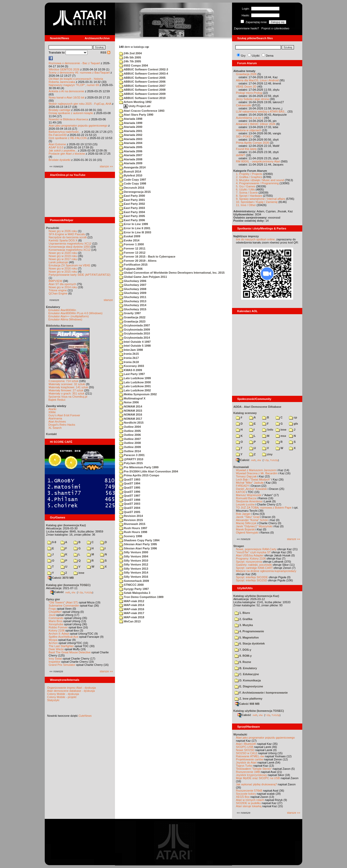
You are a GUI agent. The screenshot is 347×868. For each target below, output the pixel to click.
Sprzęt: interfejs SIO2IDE (252, 577)
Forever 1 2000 (131, 244)
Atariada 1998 (131, 119)
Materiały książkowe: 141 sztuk (68, 387)
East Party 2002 (132, 204)
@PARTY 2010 (131, 459)
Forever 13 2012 (132, 253)
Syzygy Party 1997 (134, 589)
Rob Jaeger (243, 514)
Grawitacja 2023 (132, 321)
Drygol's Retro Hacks (62, 425)
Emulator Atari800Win (62, 310)
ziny (267, 454)
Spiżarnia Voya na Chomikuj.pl (68, 397)
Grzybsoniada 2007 (134, 325)
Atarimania (55, 418)
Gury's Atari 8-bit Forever (64, 415)
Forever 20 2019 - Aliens (138, 261)
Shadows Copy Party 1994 (139, 540)
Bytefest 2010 (131, 175)
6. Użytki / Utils (245, 189)
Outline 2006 (130, 435)
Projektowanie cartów (250, 759)
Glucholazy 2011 (133, 297)
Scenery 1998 (131, 536)
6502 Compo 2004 (134, 65)
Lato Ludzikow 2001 (135, 386)
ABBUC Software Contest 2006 (142, 82)
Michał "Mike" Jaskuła (250, 483)
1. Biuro (242, 613)
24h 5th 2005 (130, 57)
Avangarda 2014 (132, 167)
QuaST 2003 (130, 504)
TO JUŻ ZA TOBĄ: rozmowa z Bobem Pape (264, 508)
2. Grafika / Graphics (249, 177)
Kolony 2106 (57, 630)
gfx (294, 424)
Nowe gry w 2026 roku (63, 231)
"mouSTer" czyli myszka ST (253, 552)
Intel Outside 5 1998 (135, 346)
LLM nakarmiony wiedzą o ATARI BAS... (261, 111)
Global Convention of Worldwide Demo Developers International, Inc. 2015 (172, 273)
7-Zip (80, 592)
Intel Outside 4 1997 (135, 342)
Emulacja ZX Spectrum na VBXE (69, 265)
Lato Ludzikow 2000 (135, 382)
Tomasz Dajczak (246, 476)
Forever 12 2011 (132, 248)
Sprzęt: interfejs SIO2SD (252, 580)
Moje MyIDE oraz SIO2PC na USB (258, 778)
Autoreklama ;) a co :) (250, 118)
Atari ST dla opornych (62, 284)
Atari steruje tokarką (249, 806)
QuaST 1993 (130, 479)
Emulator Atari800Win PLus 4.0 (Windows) (75, 313)
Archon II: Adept (59, 634)
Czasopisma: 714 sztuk (63, 381)
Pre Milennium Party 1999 (139, 467)
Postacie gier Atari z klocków (67, 154)
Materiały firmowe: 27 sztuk (66, 390)
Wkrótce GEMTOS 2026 (64, 69)
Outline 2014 (130, 451)
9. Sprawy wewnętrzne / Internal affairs (261, 199)
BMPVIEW (55, 281)
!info (268, 430)
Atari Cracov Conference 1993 (142, 111)
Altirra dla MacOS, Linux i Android (257, 80)
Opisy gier (53, 599)
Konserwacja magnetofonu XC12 (70, 250)
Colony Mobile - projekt (62, 697)
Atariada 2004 (131, 143)
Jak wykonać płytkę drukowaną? (256, 784)
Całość (57, 592)
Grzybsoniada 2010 (134, 333)
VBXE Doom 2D (246, 87)
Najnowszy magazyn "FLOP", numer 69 (74, 85)
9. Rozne (243, 662)
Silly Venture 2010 (134, 561)
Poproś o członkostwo (275, 28)
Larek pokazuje (58, 262)
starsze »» (106, 166)
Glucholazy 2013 (133, 301)
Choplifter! (55, 612)
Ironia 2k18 (129, 362)
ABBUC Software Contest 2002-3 (144, 69)
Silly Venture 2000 (134, 552)
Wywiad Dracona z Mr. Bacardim (257, 473)
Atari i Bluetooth (246, 744)
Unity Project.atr (137, 106)
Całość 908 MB (247, 704)
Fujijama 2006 (131, 269)
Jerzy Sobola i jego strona (252, 99)
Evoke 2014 (129, 240)
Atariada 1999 (131, 123)
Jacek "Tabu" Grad (248, 517)
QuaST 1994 (130, 483)
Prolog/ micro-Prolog (249, 93)
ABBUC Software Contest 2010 (142, 98)
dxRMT (240, 155)
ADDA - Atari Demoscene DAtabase (257, 407)
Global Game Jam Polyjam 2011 (143, 277)
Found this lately (246, 149)
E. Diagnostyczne (249, 686)
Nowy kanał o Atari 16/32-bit (66, 97)
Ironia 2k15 (129, 354)
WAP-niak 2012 (132, 601)
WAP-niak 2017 (132, 613)
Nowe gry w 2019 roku (63, 256)
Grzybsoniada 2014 (134, 338)
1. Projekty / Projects (249, 174)
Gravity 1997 (130, 313)
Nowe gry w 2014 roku (63, 287)
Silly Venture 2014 (134, 573)
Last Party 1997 (132, 374)
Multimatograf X (132, 398)
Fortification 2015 (133, 265)
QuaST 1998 (130, 500)
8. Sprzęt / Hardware (249, 196)
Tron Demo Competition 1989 (141, 597)
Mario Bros (56, 621)
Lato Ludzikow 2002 (135, 390)
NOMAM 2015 (131, 411)
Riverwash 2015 (132, 524)
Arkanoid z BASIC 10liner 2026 (256, 124)
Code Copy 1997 (133, 180)
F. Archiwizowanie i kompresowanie (261, 693)
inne (79, 573)
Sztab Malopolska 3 (135, 593)
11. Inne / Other (246, 205)
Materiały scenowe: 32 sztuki (67, 384)
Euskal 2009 (130, 236)
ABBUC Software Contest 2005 (142, 78)
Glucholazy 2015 (133, 309)
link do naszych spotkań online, (256, 239)
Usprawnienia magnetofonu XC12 (70, 244)
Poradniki (53, 228)
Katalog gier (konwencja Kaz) (66, 525)
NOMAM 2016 (131, 415)
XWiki (52, 412)
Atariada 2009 (131, 163)
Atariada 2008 (131, 159)
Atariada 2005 (131, 147)
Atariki (52, 409)
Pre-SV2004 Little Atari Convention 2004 (149, 471)
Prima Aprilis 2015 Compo (139, 475)
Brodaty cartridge (60, 110)
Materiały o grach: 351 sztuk (67, 393)
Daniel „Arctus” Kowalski (251, 489)
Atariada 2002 (131, 135)
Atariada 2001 (131, 131)
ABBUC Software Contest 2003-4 (144, 74)
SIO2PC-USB (245, 747)
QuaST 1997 (130, 496)
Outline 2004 (130, 427)
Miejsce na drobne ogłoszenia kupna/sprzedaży (266, 571)
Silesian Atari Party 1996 (138, 548)
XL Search (55, 428)
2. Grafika (243, 619)
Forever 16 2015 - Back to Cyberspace (147, 257)
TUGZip (88, 592)
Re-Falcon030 (58, 135)
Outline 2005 (130, 431)
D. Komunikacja (248, 680)
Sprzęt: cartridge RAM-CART (254, 568)
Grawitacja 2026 (246, 74)
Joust (52, 615)
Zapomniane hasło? (246, 28)
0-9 (52, 542)
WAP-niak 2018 (132, 617)
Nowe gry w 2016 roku (63, 268)
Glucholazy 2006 (133, 281)
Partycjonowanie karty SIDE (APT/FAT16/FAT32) (79, 275)
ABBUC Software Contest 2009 (142, 94)
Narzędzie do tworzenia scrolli (68, 237)
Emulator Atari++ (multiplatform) (69, 316)
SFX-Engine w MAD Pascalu (67, 234)
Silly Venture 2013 (134, 569)
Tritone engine (58, 290)
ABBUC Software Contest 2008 (142, 90)
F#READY (243, 486)
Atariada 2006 (131, 151)
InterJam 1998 (131, 350)
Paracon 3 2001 (132, 455)
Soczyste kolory (246, 794)
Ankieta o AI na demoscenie (66, 91)
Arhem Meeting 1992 (135, 102)
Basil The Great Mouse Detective (70, 652)
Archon (53, 643)
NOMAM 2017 (131, 419)
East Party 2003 (132, 208)
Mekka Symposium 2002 (138, 394)
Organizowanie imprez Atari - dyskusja (71, 688)
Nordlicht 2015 (131, 423)
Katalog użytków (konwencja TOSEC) (259, 711)
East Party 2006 (132, 220)
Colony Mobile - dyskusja (63, 694)
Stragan (239, 546)
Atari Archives (57, 422)
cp (293, 417)
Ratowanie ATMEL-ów (250, 756)
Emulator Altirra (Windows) (65, 319)
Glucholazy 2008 (133, 289)
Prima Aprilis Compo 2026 (252, 143)
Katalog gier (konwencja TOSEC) (68, 585)
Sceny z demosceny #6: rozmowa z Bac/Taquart (79, 73)
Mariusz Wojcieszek (249, 495)
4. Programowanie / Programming (257, 183)
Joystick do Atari (246, 762)
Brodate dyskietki (60, 160)
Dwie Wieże (56, 649)
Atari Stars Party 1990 (136, 115)
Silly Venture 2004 (134, 556)
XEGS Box (243, 797)
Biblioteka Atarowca (60, 326)
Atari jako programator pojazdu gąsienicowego (78, 126)
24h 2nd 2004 (130, 53)
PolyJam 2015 (131, 463)
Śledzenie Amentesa (249, 501)
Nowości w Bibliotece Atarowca (68, 119)
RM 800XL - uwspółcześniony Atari (258, 161)
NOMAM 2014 (131, 406)
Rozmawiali (241, 467)
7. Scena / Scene (247, 193)
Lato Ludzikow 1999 (135, 378)
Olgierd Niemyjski (247, 532)
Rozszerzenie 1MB (248, 772)
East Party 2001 (132, 200)
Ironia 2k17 (129, 358)
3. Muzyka (244, 625)
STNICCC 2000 (131, 585)
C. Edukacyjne (247, 674)
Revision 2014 (131, 516)
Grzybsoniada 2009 (134, 330)
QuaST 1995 (130, 488)
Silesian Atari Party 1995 (138, 544)
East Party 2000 (132, 196)
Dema (270, 56)
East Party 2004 (132, 212)
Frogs (52, 609)
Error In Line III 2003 (135, 232)
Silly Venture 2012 (134, 564)
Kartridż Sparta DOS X (63, 240)
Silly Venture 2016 (134, 577)
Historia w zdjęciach (249, 130)
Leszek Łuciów (245, 504)
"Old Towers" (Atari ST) (63, 602)
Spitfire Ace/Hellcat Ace (63, 637)
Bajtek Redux (57, 400)
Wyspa (53, 640)
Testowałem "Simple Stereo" (254, 769)
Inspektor (54, 662)
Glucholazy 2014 (133, 305)
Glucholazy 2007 (133, 285)
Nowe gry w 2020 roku (63, 253)
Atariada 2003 (131, 139)
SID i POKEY (244, 136)
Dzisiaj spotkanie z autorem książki (71, 113)
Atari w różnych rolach (250, 800)
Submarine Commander (64, 606)
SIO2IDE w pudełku (248, 803)
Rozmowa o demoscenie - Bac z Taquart (74, 63)
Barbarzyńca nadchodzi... (65, 132)
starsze (108, 300)
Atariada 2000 (131, 127)
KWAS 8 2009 (131, 370)
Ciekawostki (244, 105)
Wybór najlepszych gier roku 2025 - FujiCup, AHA (80, 104)
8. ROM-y (243, 656)
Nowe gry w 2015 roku (63, 272)
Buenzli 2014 (130, 172)
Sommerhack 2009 (134, 581)
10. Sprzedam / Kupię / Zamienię (257, 202)
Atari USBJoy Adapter (250, 555)
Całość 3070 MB (61, 578)
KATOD (241, 492)
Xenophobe (56, 624)
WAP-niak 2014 (132, 605)
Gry (243, 56)
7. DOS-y (243, 650)
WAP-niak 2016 (132, 609)
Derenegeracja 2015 (135, 192)
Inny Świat (55, 659)
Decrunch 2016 (132, 188)
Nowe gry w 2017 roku (63, 259)
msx (281, 436)
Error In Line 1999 (134, 224)
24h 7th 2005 (130, 61)
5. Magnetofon (247, 637)
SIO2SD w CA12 (247, 753)
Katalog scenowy (245, 413)
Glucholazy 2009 (133, 293)
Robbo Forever (58, 627)
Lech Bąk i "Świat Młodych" (253, 479)
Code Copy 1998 (133, 183)
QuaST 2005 (130, 512)
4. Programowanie (249, 631)
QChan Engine (58, 293)
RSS (105, 52)
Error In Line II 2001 (135, 228)
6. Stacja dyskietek (250, 643)
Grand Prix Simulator (62, 665)
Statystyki (53, 700)
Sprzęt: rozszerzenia (249, 562)
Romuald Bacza (246, 498)
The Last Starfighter (61, 646)
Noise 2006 (129, 402)
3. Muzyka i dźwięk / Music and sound (260, 180)
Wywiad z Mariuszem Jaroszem (256, 470)
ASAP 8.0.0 (56, 147)
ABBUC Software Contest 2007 (142, 86)
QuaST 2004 (130, 508)
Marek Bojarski (245, 529)
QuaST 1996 (130, 492)
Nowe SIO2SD (245, 750)
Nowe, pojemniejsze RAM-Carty (256, 549)
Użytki (256, 56)
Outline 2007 (130, 439)
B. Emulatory (246, 668)
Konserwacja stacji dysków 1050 (69, 247)
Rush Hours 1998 (133, 532)
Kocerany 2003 (132, 366)
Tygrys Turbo (244, 766)
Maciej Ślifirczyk (246, 523)
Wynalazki (240, 734)
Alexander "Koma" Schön (252, 520)
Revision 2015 (131, 520)
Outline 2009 (130, 447)
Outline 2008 (130, 443)
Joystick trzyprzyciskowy (251, 775)
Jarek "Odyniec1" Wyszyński (254, 526)
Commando (56, 618)
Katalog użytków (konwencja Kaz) (256, 596)
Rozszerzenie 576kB (249, 791)
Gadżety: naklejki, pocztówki (254, 565)
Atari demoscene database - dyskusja (71, 691)
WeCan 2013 (130, 621)
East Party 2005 (132, 216)
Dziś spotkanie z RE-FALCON (68, 138)
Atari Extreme (57, 144)
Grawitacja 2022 (132, 317)
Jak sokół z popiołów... (63, 150)
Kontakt (51, 434)
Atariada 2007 (131, 155)
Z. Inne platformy (249, 699)
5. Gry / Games (246, 186)
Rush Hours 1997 (133, 528)
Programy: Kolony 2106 (251, 558)
